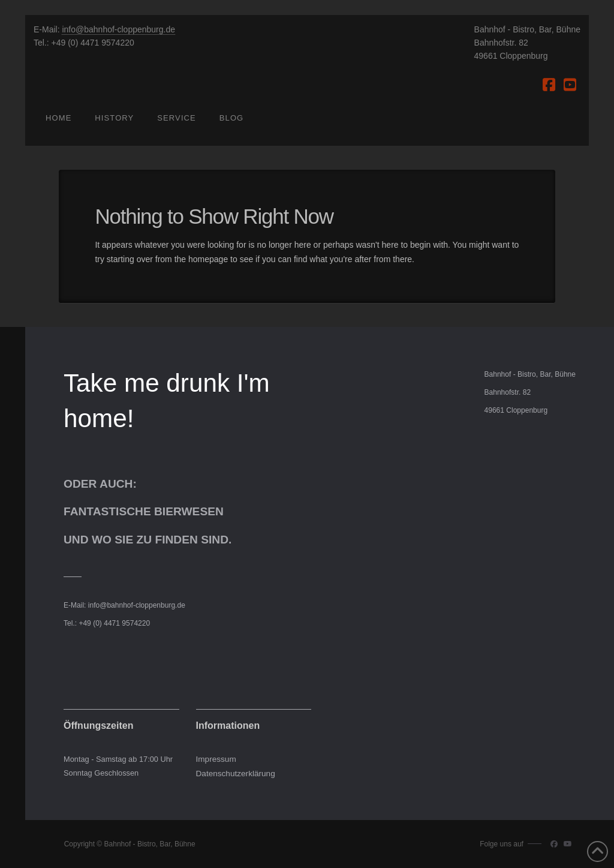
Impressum (216, 759)
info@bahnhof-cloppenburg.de (118, 29)
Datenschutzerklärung (236, 774)
